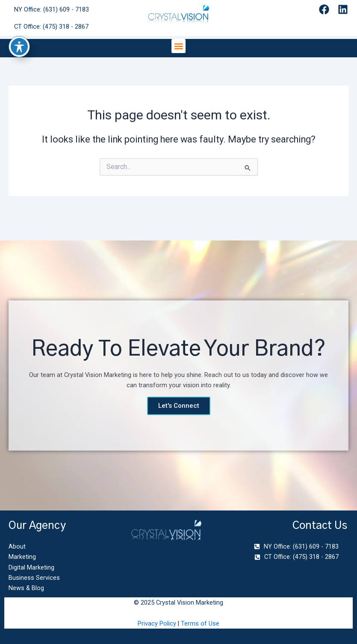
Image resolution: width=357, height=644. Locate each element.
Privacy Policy (157, 623)
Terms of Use (200, 623)
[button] (178, 46)
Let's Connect (179, 406)
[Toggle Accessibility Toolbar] (19, 23)
